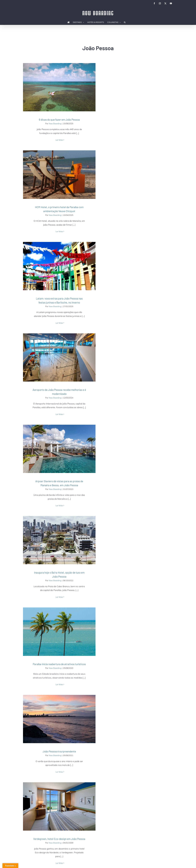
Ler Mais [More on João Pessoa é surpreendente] (59, 772)
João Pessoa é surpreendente (59, 751)
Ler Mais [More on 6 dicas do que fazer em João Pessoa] (59, 140)
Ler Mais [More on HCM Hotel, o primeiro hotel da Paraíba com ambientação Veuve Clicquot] (59, 231)
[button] (125, 22)
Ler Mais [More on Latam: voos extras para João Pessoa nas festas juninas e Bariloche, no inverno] (59, 323)
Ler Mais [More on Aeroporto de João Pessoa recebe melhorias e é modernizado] (59, 414)
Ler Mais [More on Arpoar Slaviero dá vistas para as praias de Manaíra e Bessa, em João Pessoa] (59, 506)
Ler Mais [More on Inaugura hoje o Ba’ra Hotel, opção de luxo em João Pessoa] (59, 597)
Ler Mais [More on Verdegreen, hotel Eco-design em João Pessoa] (59, 863)
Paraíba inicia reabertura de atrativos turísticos (59, 664)
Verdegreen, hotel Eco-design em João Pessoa (59, 839)
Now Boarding (55, 124)
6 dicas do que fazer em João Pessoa (59, 120)
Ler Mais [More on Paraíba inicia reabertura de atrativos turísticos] (59, 684)
